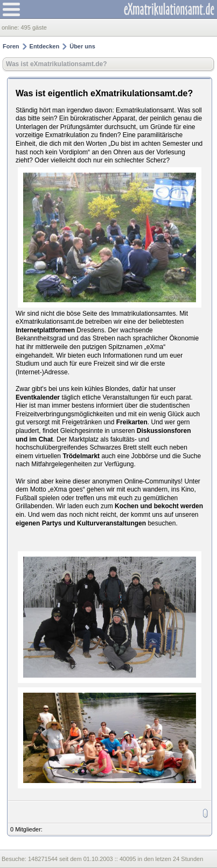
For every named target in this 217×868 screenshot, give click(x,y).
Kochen (127, 506)
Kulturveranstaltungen (111, 523)
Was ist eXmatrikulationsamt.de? (57, 64)
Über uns (82, 46)
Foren (11, 46)
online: (11, 27)
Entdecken (45, 46)
